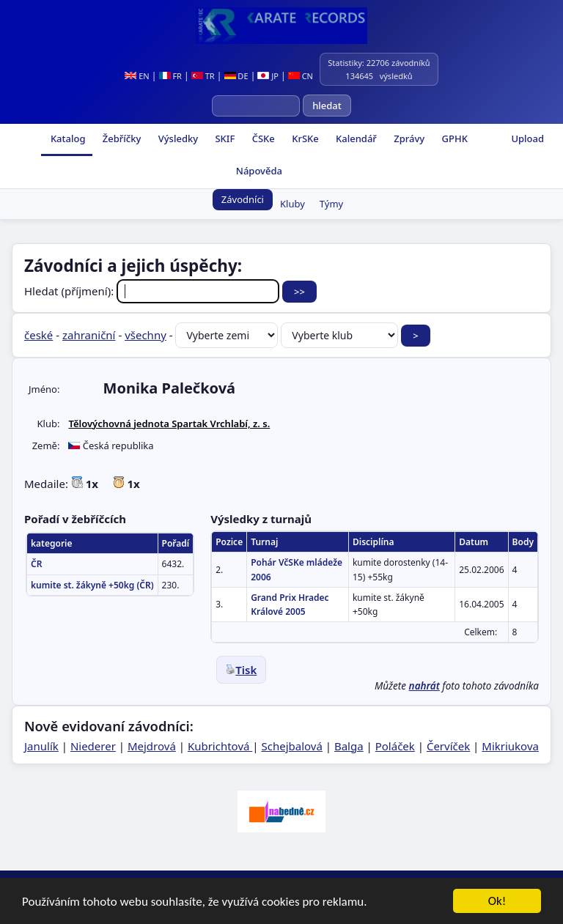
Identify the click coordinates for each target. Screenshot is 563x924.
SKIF (224, 138)
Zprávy (408, 138)
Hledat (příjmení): (153, 291)
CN (301, 76)
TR (203, 76)
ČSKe (262, 138)
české (38, 335)
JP (268, 76)
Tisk (241, 670)
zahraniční (89, 335)
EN (137, 76)
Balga (349, 746)
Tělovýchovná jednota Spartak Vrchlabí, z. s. (169, 424)
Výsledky (177, 138)
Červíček (448, 746)
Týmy (331, 204)
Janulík (41, 746)
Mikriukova (510, 746)
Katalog (67, 138)
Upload (527, 138)
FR (170, 76)
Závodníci (243, 199)
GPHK (453, 138)
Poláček (395, 746)
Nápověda (257, 171)
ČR (36, 564)
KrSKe (304, 138)
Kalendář (355, 138)
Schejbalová (292, 746)
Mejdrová (152, 746)
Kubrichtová (220, 746)
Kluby (292, 204)
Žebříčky (120, 138)
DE (236, 76)
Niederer (93, 746)
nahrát (424, 686)
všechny (146, 335)
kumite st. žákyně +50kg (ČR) (92, 585)
